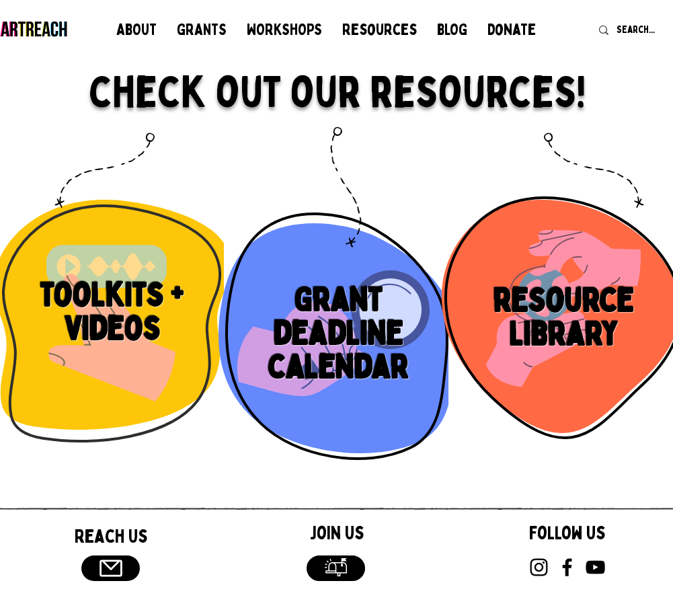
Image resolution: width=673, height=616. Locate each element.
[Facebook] (567, 567)
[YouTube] (595, 567)
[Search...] (637, 30)
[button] (136, 30)
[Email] (111, 568)
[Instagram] (539, 567)
